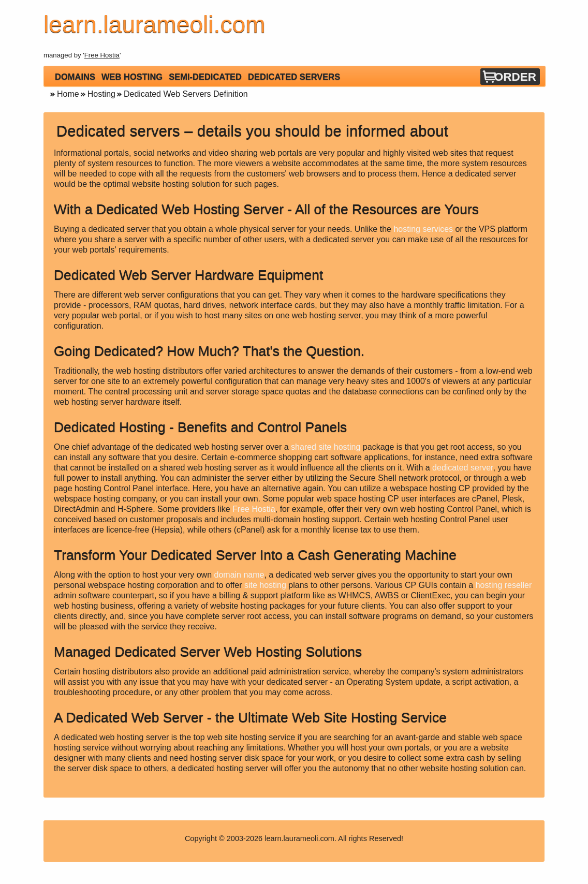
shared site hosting (326, 447)
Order (515, 77)
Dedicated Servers (294, 77)
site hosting (265, 585)
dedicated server (462, 468)
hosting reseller (504, 585)
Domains (75, 77)
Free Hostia (102, 55)
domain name (239, 575)
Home (68, 94)
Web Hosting (132, 77)
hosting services (423, 229)
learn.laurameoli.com (299, 838)
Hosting (101, 94)
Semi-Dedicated (205, 77)
